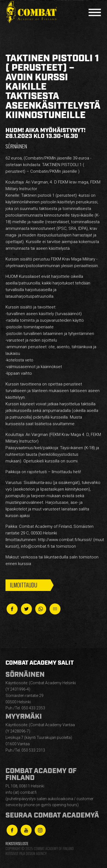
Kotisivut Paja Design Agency (26, 854)
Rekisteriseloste (17, 844)
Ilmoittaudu (24, 585)
